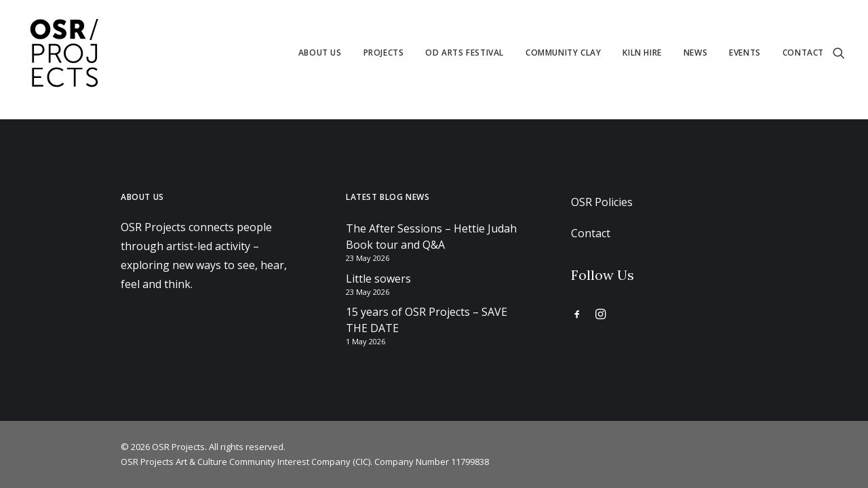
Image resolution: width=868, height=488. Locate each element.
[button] (839, 53)
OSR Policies (602, 202)
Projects (384, 53)
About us (320, 53)
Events (745, 53)
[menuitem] (320, 53)
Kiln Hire (642, 53)
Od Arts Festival (465, 53)
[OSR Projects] (64, 53)
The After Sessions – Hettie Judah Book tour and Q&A (431, 237)
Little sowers (378, 279)
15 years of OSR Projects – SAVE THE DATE (427, 320)
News (695, 53)
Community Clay (563, 53)
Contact (803, 53)
